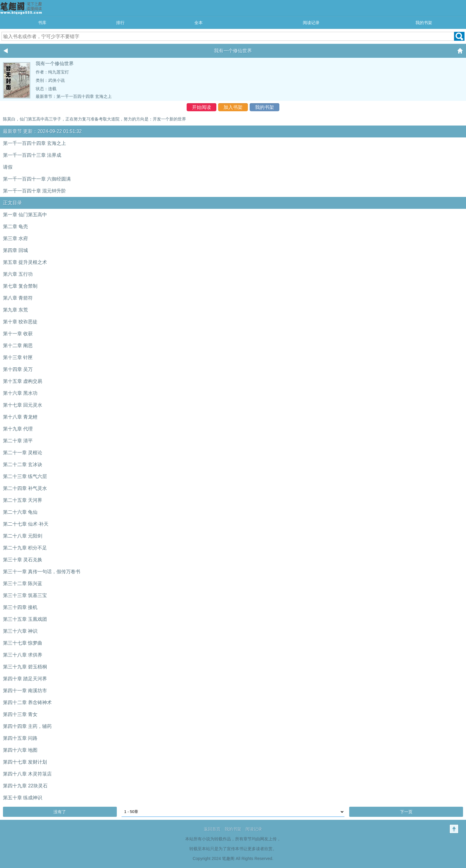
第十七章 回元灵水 (23, 405)
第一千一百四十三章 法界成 (32, 155)
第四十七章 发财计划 (25, 762)
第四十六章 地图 (20, 750)
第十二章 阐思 (18, 346)
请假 (8, 167)
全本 (199, 23)
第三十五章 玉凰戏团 (25, 619)
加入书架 (233, 107)
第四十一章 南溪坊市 (25, 691)
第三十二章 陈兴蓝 (23, 583)
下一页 (406, 812)
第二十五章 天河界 (23, 500)
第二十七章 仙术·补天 (26, 524)
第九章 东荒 (15, 310)
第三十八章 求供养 (23, 655)
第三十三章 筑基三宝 (25, 595)
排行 (120, 23)
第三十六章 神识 (20, 631)
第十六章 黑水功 (20, 393)
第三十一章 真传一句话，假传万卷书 (42, 572)
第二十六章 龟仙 (20, 512)
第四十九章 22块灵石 (25, 786)
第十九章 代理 (18, 429)
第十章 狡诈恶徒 (20, 322)
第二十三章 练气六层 (25, 476)
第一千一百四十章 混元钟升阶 (34, 191)
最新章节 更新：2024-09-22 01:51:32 (42, 131)
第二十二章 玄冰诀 (23, 464)
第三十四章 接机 (20, 607)
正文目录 (12, 203)
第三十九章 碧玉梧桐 (25, 667)
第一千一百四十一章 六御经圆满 (37, 179)
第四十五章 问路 (20, 738)
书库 (42, 23)
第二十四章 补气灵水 (25, 488)
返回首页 (212, 829)
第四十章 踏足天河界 (25, 679)
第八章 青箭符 (18, 298)
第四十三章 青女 (20, 714)
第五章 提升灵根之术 (25, 262)
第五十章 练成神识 (23, 798)
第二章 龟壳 (15, 227)
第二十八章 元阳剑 (23, 536)
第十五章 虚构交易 (23, 381)
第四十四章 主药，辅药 (27, 726)
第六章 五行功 (18, 274)
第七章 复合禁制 (20, 286)
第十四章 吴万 (18, 369)
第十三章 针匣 (18, 357)
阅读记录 (311, 23)
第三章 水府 (15, 238)
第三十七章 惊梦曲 (23, 643)
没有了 (60, 812)
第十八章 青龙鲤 (20, 417)
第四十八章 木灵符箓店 (27, 774)
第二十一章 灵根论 (23, 453)
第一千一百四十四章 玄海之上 (84, 96)
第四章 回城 (15, 250)
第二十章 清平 (18, 441)
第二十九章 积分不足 (25, 548)
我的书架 (424, 23)
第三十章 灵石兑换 (23, 560)
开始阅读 (201, 107)
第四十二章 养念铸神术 (27, 702)
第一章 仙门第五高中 (25, 215)
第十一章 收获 (18, 334)
